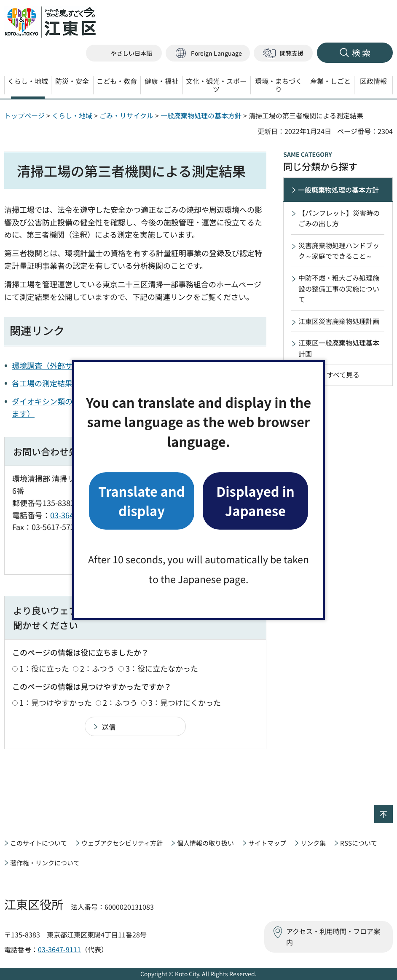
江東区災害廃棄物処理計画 (339, 321)
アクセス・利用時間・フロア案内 (333, 937)
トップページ (24, 115)
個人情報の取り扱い (205, 843)
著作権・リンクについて (45, 863)
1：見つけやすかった (56, 702)
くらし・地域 (72, 115)
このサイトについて (39, 843)
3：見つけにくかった (185, 702)
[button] (208, 53)
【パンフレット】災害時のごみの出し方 (339, 218)
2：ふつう (97, 668)
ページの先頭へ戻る (393, 810)
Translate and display (141, 501)
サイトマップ (267, 843)
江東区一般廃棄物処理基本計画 (339, 348)
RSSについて (359, 843)
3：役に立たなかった (162, 668)
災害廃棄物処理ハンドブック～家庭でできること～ (339, 251)
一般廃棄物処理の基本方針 (201, 115)
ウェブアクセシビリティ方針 (122, 843)
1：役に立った (44, 668)
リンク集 (313, 843)
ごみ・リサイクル (126, 115)
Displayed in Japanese (255, 501)
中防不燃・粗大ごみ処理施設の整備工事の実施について (339, 288)
